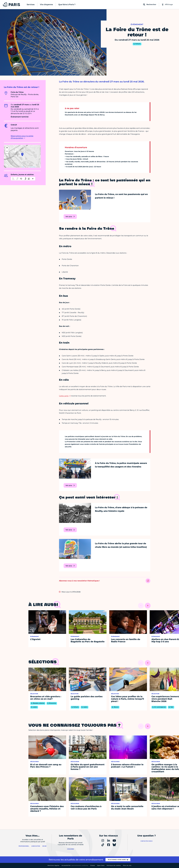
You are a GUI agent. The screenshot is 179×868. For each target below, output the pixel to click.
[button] (22, 155)
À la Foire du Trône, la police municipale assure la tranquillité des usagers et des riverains (121, 465)
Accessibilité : (75, 865)
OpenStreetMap (32, 167)
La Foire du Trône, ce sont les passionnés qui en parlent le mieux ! (121, 196)
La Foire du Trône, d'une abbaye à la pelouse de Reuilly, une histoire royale (121, 509)
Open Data (101, 865)
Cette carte (64, 396)
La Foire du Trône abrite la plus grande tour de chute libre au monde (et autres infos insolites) (121, 545)
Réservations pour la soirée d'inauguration (22, 137)
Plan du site (127, 865)
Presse (93, 865)
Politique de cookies (114, 865)
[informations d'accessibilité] (23, 179)
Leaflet (22, 167)
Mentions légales (53, 865)
